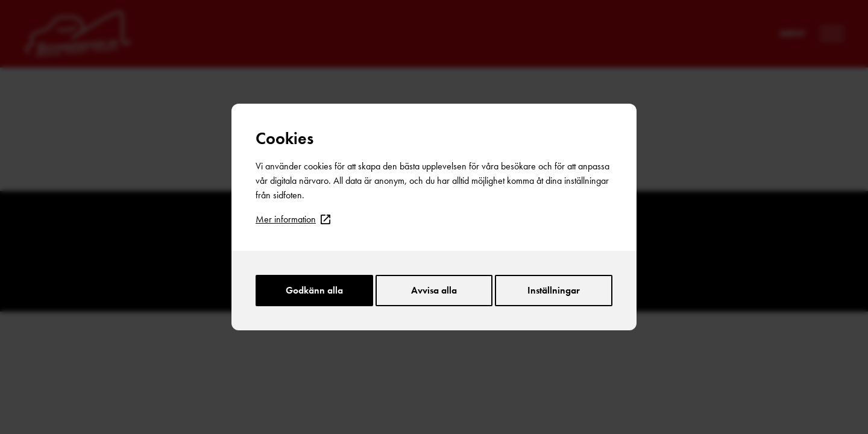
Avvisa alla (434, 290)
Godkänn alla (314, 290)
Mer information (293, 219)
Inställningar (554, 290)
